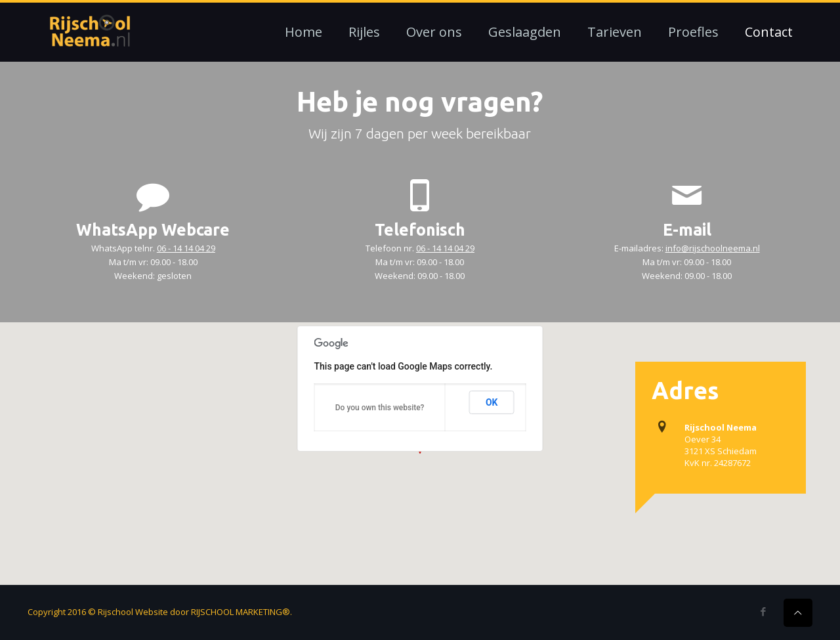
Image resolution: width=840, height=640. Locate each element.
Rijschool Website (133, 612)
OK (492, 402)
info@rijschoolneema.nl (713, 248)
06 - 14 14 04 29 (186, 248)
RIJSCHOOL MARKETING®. (241, 612)
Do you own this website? (380, 408)
